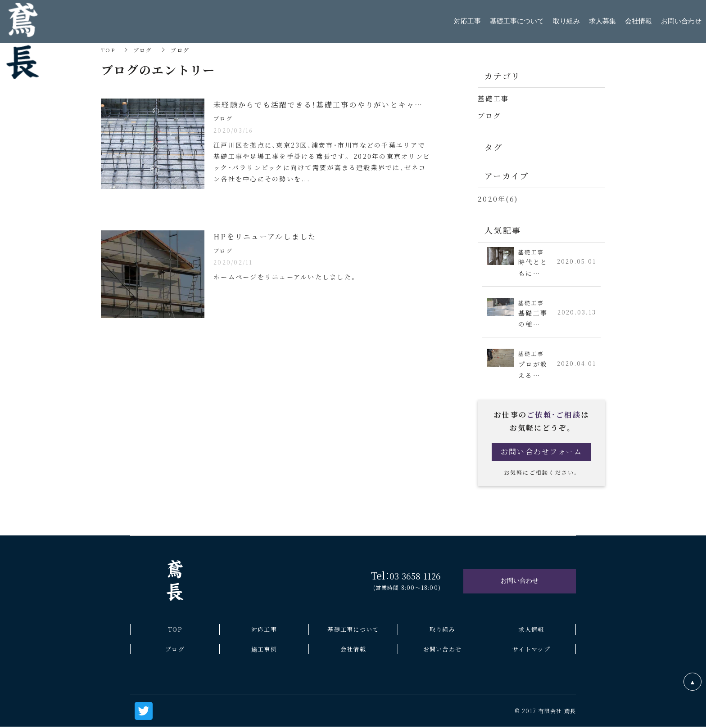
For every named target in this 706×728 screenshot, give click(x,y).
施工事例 (264, 649)
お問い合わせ (443, 649)
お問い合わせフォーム (542, 452)
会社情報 (353, 649)
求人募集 (602, 21)
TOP (108, 50)
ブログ (143, 50)
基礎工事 (493, 98)
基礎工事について (353, 629)
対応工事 (264, 629)
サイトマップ (531, 649)
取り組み (442, 629)
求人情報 (531, 629)
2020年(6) (498, 198)
